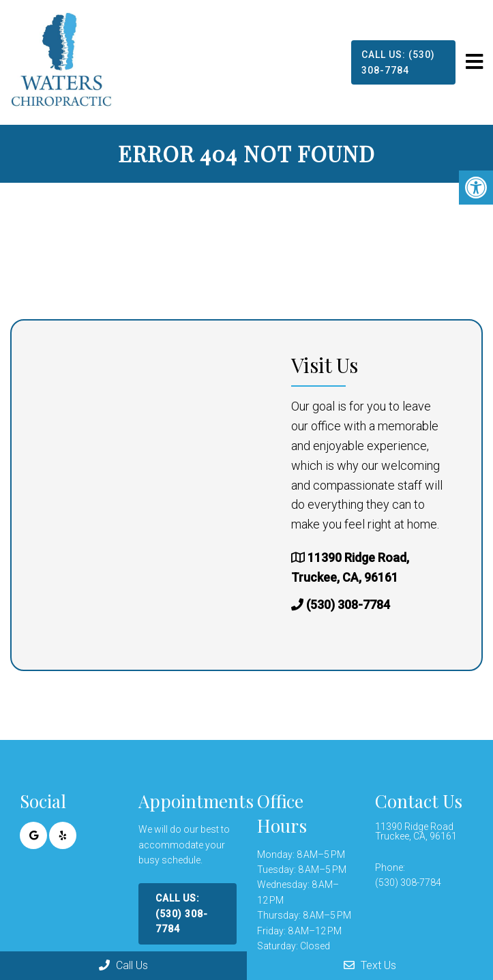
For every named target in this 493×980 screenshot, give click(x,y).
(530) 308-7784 (348, 605)
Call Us (123, 965)
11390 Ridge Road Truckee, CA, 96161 (416, 831)
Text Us (370, 965)
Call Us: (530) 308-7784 (398, 62)
